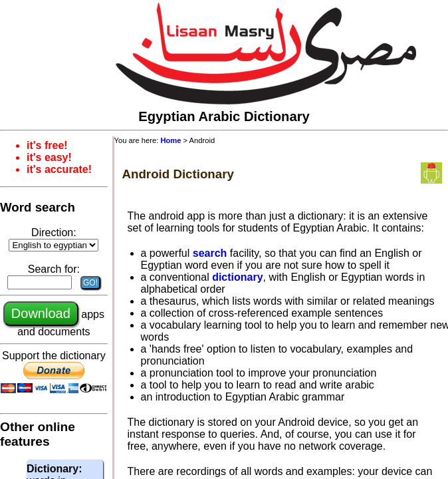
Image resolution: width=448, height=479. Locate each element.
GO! (90, 283)
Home (170, 140)
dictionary (237, 277)
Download (41, 313)
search (210, 253)
